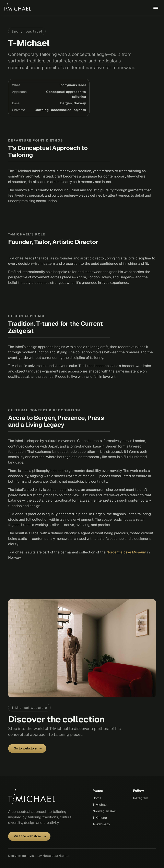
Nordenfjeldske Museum (126, 552)
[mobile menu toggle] (156, 7)
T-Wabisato (101, 824)
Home (97, 798)
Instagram (141, 798)
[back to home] (18, 7)
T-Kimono (100, 818)
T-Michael (100, 805)
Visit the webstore (27, 836)
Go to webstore (25, 748)
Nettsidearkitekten (56, 856)
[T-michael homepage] (34, 797)
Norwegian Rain (105, 811)
